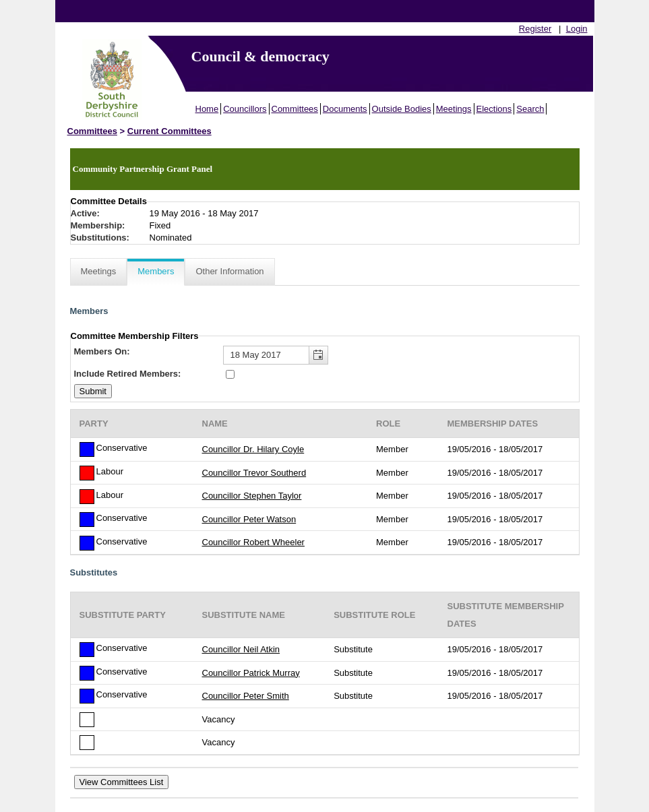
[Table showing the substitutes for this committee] (325, 674)
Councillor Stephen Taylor (252, 496)
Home (207, 109)
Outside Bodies (402, 109)
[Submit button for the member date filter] (93, 391)
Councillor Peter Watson (249, 519)
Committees (295, 109)
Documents (345, 109)
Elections (494, 109)
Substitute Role (374, 615)
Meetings (454, 109)
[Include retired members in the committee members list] (230, 374)
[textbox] (276, 355)
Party (94, 424)
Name (215, 424)
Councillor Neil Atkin (241, 649)
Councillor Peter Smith (246, 696)
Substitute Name (244, 615)
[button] (318, 355)
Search (530, 109)
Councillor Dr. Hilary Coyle (253, 449)
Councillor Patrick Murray (251, 673)
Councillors (245, 109)
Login (577, 29)
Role (388, 424)
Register (535, 29)
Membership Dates (493, 424)
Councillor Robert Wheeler (253, 542)
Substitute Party (123, 615)
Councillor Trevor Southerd (254, 473)
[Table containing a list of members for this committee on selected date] (325, 482)
